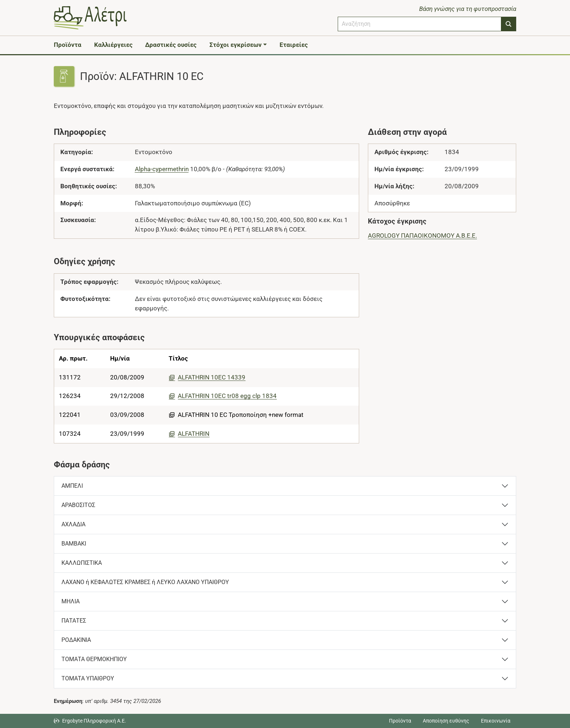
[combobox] (420, 24)
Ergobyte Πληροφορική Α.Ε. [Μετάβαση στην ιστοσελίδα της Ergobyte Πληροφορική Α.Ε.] (94, 721)
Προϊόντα (68, 45)
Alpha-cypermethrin (162, 169)
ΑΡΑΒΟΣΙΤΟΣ (78, 505)
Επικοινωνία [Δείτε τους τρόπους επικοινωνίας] (496, 721)
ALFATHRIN (189, 434)
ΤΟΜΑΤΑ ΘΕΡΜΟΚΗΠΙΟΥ (94, 659)
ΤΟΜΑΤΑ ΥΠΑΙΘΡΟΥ (88, 678)
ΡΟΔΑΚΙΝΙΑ (76, 640)
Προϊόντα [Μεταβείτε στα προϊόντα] (400, 721)
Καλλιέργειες (113, 45)
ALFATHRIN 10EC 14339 (207, 377)
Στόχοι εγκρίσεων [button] (236, 45)
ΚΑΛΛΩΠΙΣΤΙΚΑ (82, 563)
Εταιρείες (294, 45)
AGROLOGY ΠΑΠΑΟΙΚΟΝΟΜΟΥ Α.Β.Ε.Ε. (422, 236)
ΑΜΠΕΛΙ (72, 486)
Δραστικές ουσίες (171, 45)
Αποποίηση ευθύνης (446, 721)
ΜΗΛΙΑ (71, 601)
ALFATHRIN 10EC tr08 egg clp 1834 (223, 396)
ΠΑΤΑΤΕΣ (74, 621)
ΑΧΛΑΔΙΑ (73, 524)
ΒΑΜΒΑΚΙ (74, 544)
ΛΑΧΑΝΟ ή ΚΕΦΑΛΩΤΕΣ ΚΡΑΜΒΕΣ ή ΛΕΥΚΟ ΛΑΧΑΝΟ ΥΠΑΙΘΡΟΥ (145, 582)
